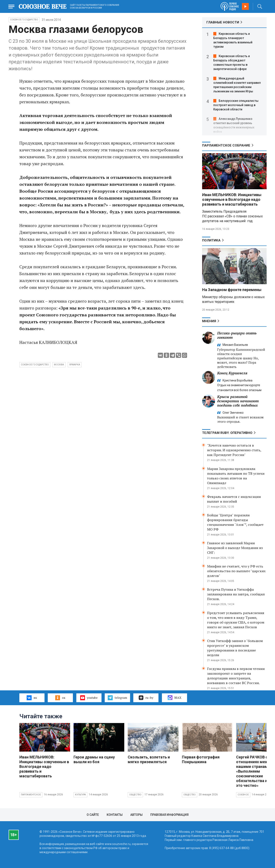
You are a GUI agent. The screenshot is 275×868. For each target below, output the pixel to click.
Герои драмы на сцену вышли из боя (94, 759)
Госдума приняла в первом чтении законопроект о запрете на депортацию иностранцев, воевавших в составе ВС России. (236, 676)
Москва (59, 365)
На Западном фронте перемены (232, 290)
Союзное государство (24, 20)
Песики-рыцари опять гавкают (237, 335)
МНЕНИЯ (209, 321)
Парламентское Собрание (226, 145)
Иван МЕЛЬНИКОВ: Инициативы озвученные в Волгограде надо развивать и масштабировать (232, 199)
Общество (135, 795)
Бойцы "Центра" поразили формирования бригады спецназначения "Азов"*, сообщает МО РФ (235, 522)
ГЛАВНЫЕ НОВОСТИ (223, 22)
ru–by (146, 698)
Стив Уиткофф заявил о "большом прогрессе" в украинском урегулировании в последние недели (235, 648)
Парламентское (31, 795)
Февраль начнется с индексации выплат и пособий (234, 499)
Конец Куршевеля (232, 373)
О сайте (93, 815)
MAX (174, 698)
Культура (81, 795)
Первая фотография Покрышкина (201, 759)
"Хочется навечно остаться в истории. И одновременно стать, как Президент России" (234, 450)
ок (60, 698)
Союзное (243, 795)
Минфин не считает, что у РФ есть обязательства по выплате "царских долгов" (236, 571)
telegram (117, 698)
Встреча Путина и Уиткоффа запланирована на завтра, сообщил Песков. (236, 594)
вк (32, 698)
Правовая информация (169, 815)
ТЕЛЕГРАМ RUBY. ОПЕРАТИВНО (227, 433)
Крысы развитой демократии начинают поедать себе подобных (238, 401)
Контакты (115, 815)
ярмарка (75, 365)
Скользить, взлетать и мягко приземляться (149, 759)
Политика (211, 240)
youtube (89, 698)
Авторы (136, 815)
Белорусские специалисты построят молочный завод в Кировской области (236, 105)
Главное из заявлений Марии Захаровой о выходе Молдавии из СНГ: (235, 548)
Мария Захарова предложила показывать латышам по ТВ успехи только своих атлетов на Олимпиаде (236, 476)
